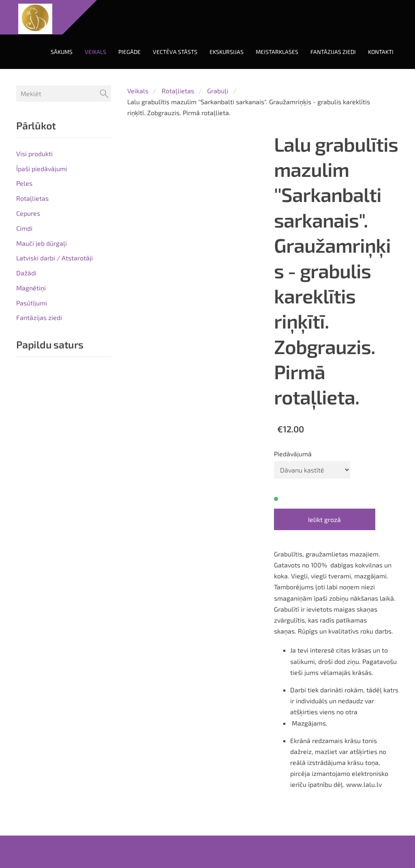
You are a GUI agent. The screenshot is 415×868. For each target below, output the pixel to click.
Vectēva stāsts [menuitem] (175, 52)
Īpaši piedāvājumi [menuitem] (42, 169)
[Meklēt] (64, 93)
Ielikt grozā (324, 519)
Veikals (138, 91)
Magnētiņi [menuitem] (31, 288)
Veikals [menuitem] (95, 52)
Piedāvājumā (293, 454)
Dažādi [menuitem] (26, 273)
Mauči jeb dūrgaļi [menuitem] (42, 243)
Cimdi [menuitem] (24, 228)
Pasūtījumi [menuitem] (32, 303)
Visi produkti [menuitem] (34, 154)
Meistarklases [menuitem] (277, 52)
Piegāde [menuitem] (129, 52)
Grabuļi (218, 91)
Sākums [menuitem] (62, 52)
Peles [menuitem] (24, 183)
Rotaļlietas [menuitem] (32, 198)
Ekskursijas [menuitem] (227, 52)
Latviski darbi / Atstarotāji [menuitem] (55, 258)
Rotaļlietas (178, 91)
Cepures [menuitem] (28, 213)
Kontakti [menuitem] (381, 52)
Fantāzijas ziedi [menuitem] (333, 52)
